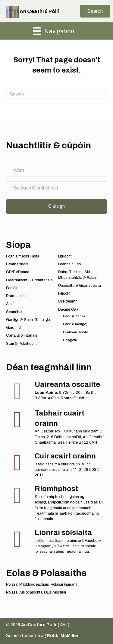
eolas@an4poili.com (52, 502)
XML (64, 625)
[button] (95, 11)
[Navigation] (53, 31)
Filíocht (64, 293)
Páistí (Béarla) (74, 316)
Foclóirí (12, 288)
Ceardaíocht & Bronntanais (29, 280)
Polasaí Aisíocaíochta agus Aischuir (36, 592)
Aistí (10, 304)
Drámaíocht (16, 296)
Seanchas (15, 312)
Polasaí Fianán (63, 584)
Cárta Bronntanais (22, 335)
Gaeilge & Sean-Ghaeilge (28, 320)
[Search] (56, 94)
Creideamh (68, 301)
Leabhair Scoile (75, 332)
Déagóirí (70, 340)
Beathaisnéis (17, 264)
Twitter (62, 546)
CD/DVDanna (18, 272)
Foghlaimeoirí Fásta (23, 256)
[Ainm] (56, 170)
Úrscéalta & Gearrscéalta (80, 286)
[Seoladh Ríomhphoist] (56, 188)
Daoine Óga (68, 309)
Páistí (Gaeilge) (75, 324)
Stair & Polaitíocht (21, 344)
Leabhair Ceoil (70, 264)
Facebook (92, 541)
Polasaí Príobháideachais (27, 584)
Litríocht (65, 256)
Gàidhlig (13, 328)
